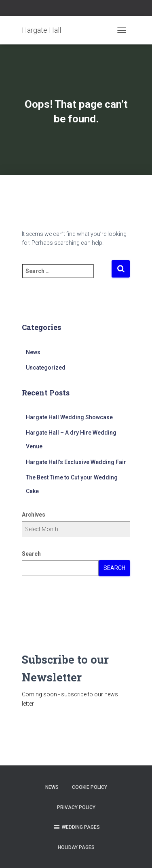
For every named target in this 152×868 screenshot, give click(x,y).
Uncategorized (46, 368)
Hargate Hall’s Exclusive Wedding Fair (76, 462)
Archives (34, 515)
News (33, 352)
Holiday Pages (76, 847)
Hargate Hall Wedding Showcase (69, 417)
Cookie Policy (90, 787)
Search (31, 554)
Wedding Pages (76, 827)
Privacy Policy (76, 807)
